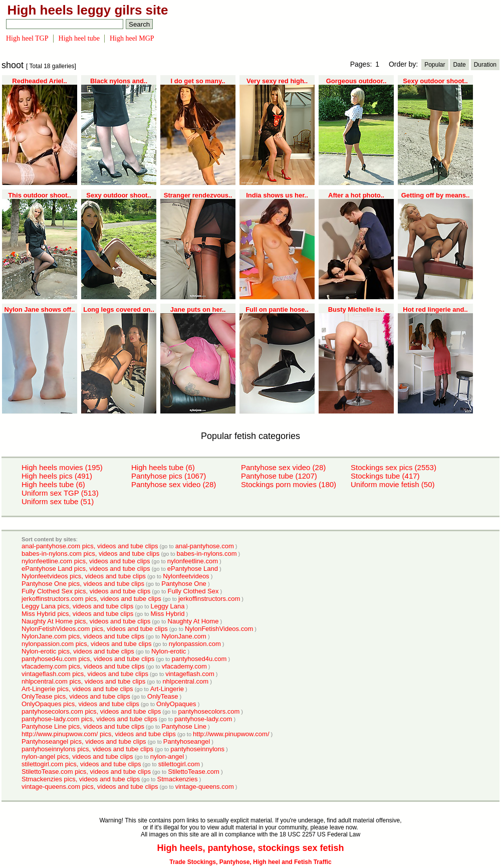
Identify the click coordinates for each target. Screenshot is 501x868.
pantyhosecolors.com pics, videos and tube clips (91, 711)
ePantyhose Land (193, 569)
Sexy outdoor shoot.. (435, 81)
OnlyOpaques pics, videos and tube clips (80, 704)
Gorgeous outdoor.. (356, 81)
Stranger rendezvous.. (198, 195)
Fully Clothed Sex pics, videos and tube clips (86, 591)
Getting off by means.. (436, 195)
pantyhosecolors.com (209, 711)
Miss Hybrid (168, 614)
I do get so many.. (198, 81)
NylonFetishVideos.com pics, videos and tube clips (95, 629)
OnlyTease (163, 696)
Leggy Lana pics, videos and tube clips (77, 606)
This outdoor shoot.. (40, 195)
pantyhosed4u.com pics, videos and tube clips (88, 659)
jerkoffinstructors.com (209, 599)
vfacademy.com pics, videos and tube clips (83, 666)
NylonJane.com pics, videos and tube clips (83, 636)
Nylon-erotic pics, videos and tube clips (78, 651)
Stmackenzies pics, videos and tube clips (81, 779)
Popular (435, 65)
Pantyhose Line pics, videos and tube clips (83, 726)
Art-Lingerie (167, 689)
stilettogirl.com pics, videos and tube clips (81, 764)
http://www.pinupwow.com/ (231, 734)
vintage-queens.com (205, 787)
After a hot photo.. (356, 195)
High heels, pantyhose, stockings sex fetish (250, 848)
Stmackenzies (178, 779)
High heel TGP (27, 38)
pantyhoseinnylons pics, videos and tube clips (87, 749)
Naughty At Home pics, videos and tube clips (86, 621)
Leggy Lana (168, 606)
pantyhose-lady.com (203, 719)
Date (459, 65)
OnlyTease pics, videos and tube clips (76, 696)
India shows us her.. (277, 195)
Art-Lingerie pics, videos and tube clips (77, 689)
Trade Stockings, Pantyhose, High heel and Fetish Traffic (250, 862)
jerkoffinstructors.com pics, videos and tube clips (91, 599)
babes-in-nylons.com (207, 554)
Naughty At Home (193, 621)
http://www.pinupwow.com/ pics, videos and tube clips (99, 734)
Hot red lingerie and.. (435, 309)
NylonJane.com (184, 636)
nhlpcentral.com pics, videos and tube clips (83, 681)
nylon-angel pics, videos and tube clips (77, 756)
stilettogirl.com (179, 764)
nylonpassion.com (195, 644)
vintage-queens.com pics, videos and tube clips (90, 787)
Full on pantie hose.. (277, 309)
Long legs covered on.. (119, 309)
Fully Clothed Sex (193, 591)
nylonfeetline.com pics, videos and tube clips (86, 561)
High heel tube (79, 38)
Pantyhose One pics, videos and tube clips (83, 584)
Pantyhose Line (184, 726)
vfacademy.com (184, 666)
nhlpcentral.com (185, 681)
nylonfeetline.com (193, 561)
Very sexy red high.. (277, 81)
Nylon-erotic (169, 651)
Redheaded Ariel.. (39, 81)
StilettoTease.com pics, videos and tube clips (86, 772)
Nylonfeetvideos (186, 576)
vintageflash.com (190, 674)
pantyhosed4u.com (199, 659)
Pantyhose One (184, 584)
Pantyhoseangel (187, 741)
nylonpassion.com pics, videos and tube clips (86, 644)
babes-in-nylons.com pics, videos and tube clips (90, 554)
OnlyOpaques (176, 704)
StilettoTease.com (194, 772)
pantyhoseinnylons (197, 749)
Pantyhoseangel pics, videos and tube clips (84, 741)
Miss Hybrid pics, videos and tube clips (77, 614)
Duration (485, 65)
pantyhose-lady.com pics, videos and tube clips (89, 719)
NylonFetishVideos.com (219, 629)
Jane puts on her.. (198, 309)
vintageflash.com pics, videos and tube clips (85, 674)
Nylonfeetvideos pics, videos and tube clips (84, 576)
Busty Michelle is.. (356, 309)
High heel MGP (132, 38)
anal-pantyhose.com (205, 546)
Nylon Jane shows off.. (40, 309)
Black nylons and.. (119, 81)
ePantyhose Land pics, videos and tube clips (86, 569)
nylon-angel (167, 756)
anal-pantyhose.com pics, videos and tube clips (90, 546)
